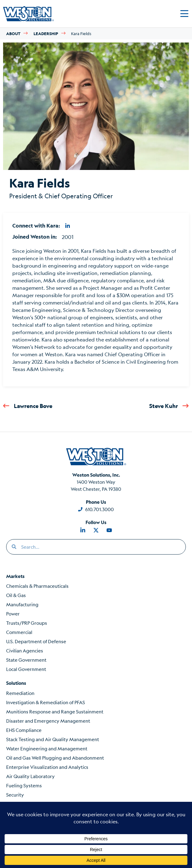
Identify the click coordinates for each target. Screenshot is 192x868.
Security (15, 795)
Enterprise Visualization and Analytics (47, 767)
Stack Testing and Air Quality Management (53, 739)
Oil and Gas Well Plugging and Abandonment (55, 758)
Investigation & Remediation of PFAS (46, 702)
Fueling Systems (24, 785)
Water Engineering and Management (47, 748)
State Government (26, 660)
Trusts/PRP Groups (27, 623)
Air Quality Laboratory (30, 776)
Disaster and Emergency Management (48, 721)
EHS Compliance (24, 730)
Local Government (26, 669)
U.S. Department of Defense (36, 641)
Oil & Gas (16, 595)
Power (13, 614)
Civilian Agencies (25, 650)
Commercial (19, 632)
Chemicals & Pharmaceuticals (37, 586)
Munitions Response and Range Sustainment (55, 711)
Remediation (20, 693)
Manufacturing (22, 604)
